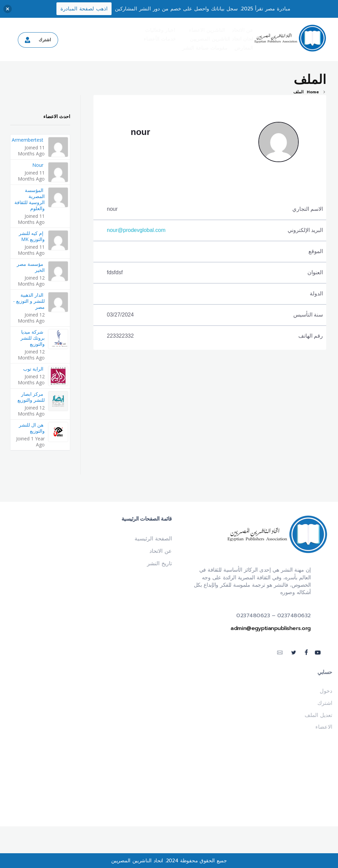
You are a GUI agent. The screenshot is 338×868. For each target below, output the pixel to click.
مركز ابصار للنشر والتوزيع (31, 397)
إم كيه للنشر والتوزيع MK (32, 236)
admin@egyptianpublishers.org (273, 628)
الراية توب (33, 369)
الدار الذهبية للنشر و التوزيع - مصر (29, 301)
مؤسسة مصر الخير (31, 267)
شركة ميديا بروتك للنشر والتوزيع (33, 338)
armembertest (28, 140)
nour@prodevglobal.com (136, 230)
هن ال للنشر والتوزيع (32, 428)
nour (140, 132)
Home (313, 92)
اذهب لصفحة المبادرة (84, 9)
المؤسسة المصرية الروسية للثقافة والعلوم (30, 199)
